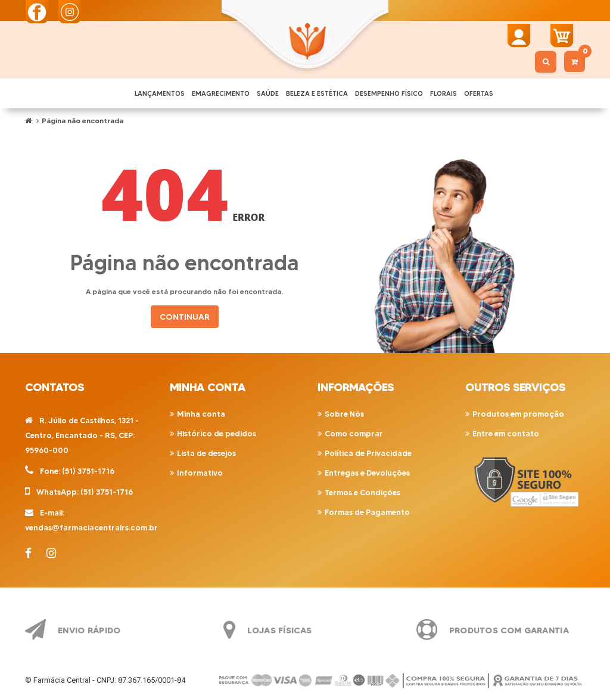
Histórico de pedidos (217, 433)
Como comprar (354, 433)
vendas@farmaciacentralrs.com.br (91, 527)
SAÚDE (268, 93)
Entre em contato (506, 433)
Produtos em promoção (518, 414)
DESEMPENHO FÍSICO (389, 93)
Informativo (200, 473)
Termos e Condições (362, 492)
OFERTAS (479, 93)
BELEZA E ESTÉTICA (317, 93)
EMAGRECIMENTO (221, 93)
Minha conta (201, 414)
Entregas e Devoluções (367, 473)
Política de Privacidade (368, 453)
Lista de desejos (206, 453)
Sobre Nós (344, 414)
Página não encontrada (83, 121)
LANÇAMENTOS (160, 93)
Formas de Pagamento (367, 512)
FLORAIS (444, 93)
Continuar (185, 317)
